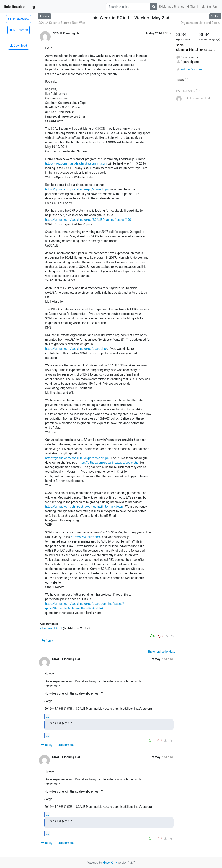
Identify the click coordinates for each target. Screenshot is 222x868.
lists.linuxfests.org (20, 7)
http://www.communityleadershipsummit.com (76, 163)
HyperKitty (110, 863)
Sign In (193, 7)
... (47, 717)
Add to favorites (189, 69)
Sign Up (210, 7)
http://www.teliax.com (86, 537)
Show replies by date (161, 652)
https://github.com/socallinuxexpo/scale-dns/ (76, 349)
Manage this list (171, 7)
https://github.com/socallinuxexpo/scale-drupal (77, 189)
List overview (18, 19)
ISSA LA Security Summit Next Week (62, 23)
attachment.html (51, 628)
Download (19, 46)
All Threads (18, 30)
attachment (66, 745)
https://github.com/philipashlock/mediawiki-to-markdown (84, 507)
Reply (47, 641)
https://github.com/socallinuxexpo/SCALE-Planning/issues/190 (88, 220)
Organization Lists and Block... (201, 23)
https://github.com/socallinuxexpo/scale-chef (109, 463)
